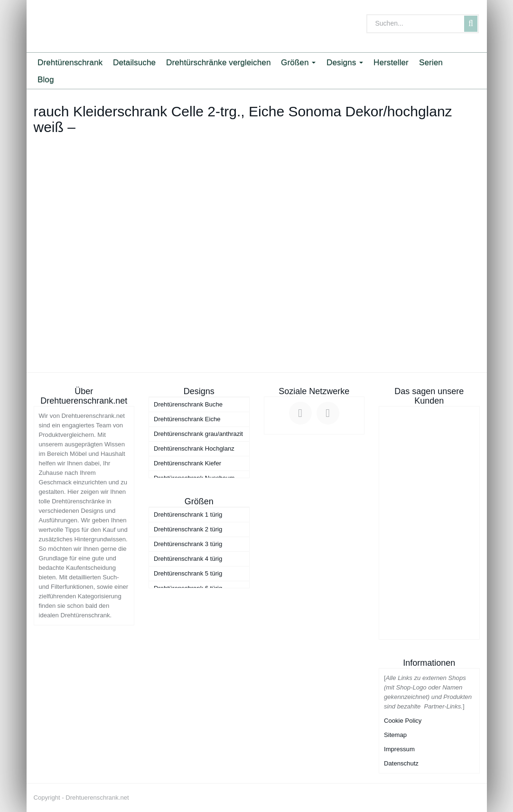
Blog (46, 79)
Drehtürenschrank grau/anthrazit (198, 434)
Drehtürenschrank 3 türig (188, 544)
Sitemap (395, 735)
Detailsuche (134, 62)
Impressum (399, 749)
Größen (298, 62)
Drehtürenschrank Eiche (187, 419)
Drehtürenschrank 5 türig (188, 573)
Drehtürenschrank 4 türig (188, 559)
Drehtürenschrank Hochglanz (194, 448)
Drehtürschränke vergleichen (219, 62)
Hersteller (391, 62)
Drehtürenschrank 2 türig (188, 529)
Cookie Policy (403, 721)
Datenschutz (401, 763)
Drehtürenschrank (70, 62)
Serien (431, 62)
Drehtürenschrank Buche (188, 404)
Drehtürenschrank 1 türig (188, 515)
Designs (345, 62)
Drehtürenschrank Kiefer (187, 463)
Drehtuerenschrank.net (97, 798)
